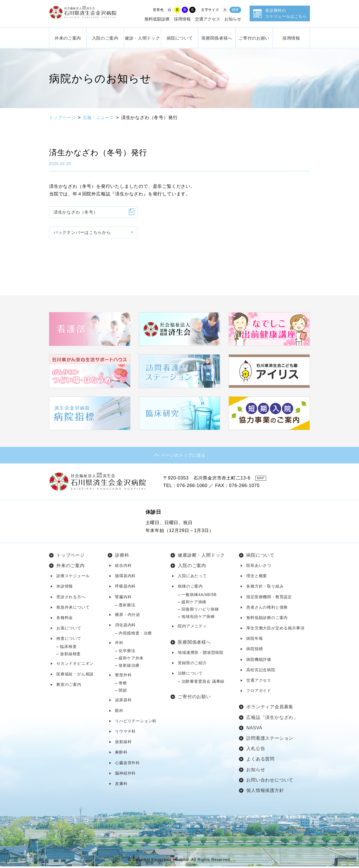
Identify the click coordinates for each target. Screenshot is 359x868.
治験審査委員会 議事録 (203, 683)
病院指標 (255, 650)
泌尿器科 (123, 702)
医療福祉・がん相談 (75, 675)
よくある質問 (260, 761)
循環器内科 (125, 577)
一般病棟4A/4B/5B (199, 596)
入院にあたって (192, 577)
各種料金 (65, 619)
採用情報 (182, 19)
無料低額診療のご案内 (267, 619)
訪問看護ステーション (270, 740)
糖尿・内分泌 (127, 616)
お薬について (69, 630)
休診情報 (65, 588)
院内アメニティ (192, 627)
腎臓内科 (123, 598)
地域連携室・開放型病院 (201, 654)
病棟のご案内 (190, 588)
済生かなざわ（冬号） (77, 212)
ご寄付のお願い (254, 38)
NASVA (254, 729)
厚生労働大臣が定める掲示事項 (275, 630)
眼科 (119, 712)
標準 (235, 10)
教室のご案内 (69, 686)
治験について (190, 675)
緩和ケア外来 (131, 660)
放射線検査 (70, 655)
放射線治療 (129, 667)
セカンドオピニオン (75, 665)
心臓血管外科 (127, 764)
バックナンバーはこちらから (84, 234)
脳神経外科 (125, 775)
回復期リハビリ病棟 (200, 611)
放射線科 (123, 743)
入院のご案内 (105, 38)
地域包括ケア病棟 (198, 618)
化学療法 (127, 652)
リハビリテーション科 (136, 723)
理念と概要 (257, 577)
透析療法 (127, 606)
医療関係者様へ (217, 38)
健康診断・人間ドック (201, 557)
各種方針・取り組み (265, 588)
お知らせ (233, 19)
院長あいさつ (259, 567)
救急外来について (73, 609)
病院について (180, 38)
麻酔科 (121, 754)
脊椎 (123, 685)
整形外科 (123, 677)
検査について (69, 640)
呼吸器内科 (125, 588)
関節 (123, 692)
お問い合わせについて (270, 781)
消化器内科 (125, 627)
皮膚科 (121, 785)
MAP (262, 479)
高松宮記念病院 (261, 671)
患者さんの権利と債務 (267, 609)
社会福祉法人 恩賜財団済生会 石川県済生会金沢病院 (88, 14)
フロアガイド (259, 692)
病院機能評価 (259, 661)
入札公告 (256, 750)
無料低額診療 (157, 19)
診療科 (122, 557)
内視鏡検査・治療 (135, 635)
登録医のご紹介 (192, 664)
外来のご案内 (68, 38)
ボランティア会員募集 (270, 708)
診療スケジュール (73, 577)
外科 (119, 644)
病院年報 (255, 640)
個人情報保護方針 (265, 792)
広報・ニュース (101, 117)
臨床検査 (68, 648)
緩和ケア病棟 (194, 603)
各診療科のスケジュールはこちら (286, 13)
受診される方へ (71, 598)
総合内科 (123, 567)
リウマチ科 (125, 733)
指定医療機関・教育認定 (269, 598)
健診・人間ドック (142, 38)
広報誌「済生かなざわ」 (272, 719)
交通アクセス (208, 19)
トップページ (63, 117)
